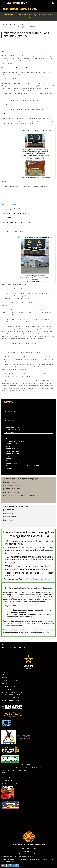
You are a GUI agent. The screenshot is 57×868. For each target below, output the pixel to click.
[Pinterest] (15, 647)
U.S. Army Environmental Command (12, 859)
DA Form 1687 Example (8, 218)
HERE (7, 100)
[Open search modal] (53, 3)
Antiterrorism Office (13, 486)
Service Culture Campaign (9, 783)
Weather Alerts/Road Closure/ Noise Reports (22, 496)
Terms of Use (5, 678)
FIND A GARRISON (28, 851)
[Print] (20, 647)
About (11, 25)
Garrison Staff (19, 25)
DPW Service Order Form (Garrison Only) (14, 770)
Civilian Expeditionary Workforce (23, 857)
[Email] (25, 647)
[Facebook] (3, 647)
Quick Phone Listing (8, 775)
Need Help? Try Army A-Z (9, 687)
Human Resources (7, 857)
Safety (36, 854)
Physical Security (12, 492)
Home (5, 25)
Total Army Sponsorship (26, 854)
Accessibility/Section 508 (10, 680)
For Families (9, 513)
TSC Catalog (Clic (7, 232)
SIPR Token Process (7, 778)
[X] (7, 647)
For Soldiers (9, 520)
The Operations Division (10, 79)
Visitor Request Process (9, 781)
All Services (9, 510)
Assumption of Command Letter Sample (13, 227)
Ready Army (5, 683)
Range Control (10, 482)
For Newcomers (10, 517)
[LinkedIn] (11, 647)
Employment (5, 672)
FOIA (3, 675)
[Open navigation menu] (4, 3)
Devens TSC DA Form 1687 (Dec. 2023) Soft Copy (16, 222)
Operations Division (13, 489)
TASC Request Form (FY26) (14, 213)
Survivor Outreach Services (10, 854)
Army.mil (29, 669)
